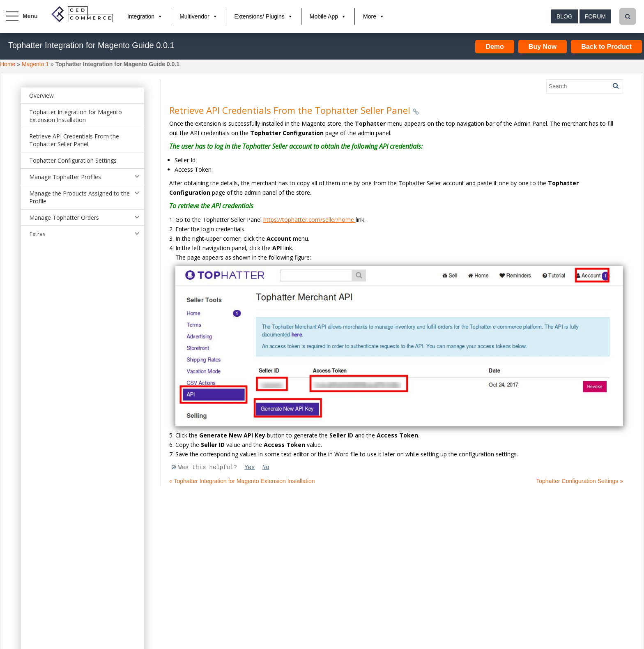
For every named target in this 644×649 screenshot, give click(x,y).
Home (8, 64)
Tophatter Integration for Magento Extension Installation (76, 116)
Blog (565, 16)
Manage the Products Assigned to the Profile (79, 197)
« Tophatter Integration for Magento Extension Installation (242, 481)
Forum (595, 16)
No (266, 467)
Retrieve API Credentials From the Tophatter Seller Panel (74, 140)
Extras (37, 234)
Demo (494, 47)
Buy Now (543, 47)
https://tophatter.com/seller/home (309, 220)
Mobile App (324, 16)
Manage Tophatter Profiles (65, 177)
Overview (41, 96)
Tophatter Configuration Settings (73, 160)
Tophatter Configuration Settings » (580, 481)
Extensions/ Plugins (260, 16)
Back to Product (606, 47)
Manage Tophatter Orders (64, 217)
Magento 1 (35, 64)
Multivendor (194, 16)
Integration (141, 16)
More (370, 16)
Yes (250, 467)
